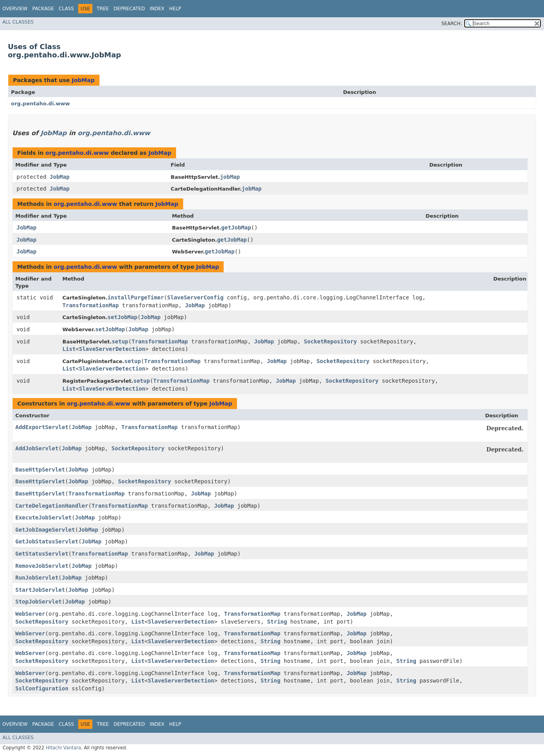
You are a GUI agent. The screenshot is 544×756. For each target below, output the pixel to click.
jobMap (230, 177)
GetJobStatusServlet (47, 541)
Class (66, 9)
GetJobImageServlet (45, 530)
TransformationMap (91, 305)
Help (175, 9)
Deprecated (129, 9)
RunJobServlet (37, 578)
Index (157, 9)
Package (43, 9)
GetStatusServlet (42, 554)
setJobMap (123, 317)
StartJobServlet (40, 590)
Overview (15, 9)
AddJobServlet (37, 448)
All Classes (18, 22)
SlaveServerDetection (112, 349)
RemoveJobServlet (42, 566)
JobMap (83, 80)
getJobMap (236, 228)
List (69, 349)
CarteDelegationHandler (52, 506)
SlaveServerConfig (195, 297)
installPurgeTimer (136, 297)
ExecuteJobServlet (43, 517)
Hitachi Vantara (63, 748)
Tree (103, 9)
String (277, 622)
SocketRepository (330, 341)
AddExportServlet (42, 427)
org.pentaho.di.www (40, 104)
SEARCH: (452, 24)
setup (120, 341)
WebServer (30, 614)
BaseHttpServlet (40, 470)
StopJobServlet (39, 602)
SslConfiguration (42, 688)
